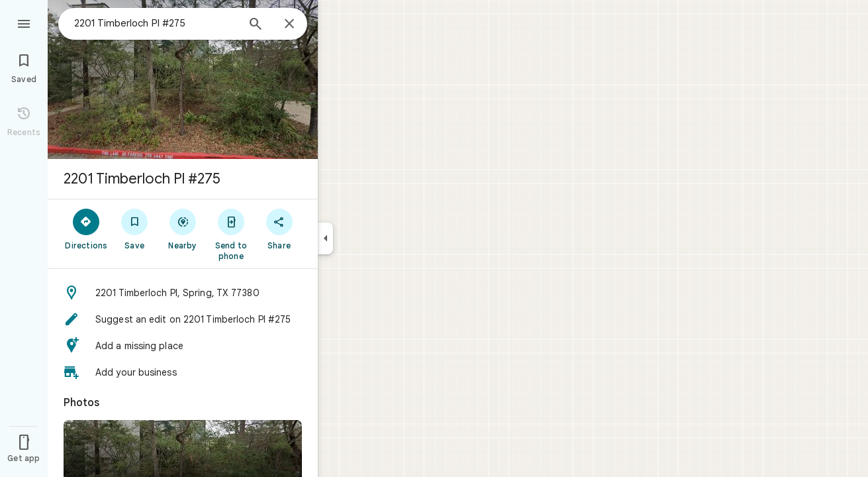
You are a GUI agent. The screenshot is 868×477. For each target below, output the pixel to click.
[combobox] (156, 23)
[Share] (279, 229)
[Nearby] (183, 229)
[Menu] (24, 23)
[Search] (256, 25)
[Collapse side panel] (325, 238)
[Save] (135, 229)
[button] (183, 293)
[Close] (289, 25)
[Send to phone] (231, 234)
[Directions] (86, 229)
